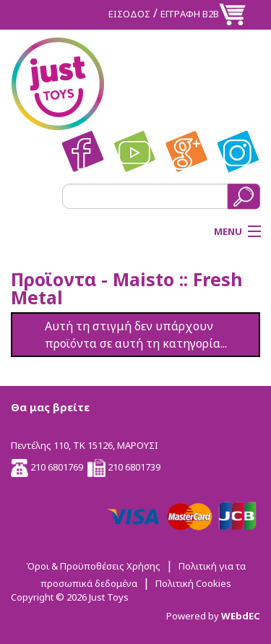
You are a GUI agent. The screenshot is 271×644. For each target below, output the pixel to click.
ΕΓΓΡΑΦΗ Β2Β (190, 14)
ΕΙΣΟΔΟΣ (129, 14)
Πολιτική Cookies (193, 583)
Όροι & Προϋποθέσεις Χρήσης (93, 566)
